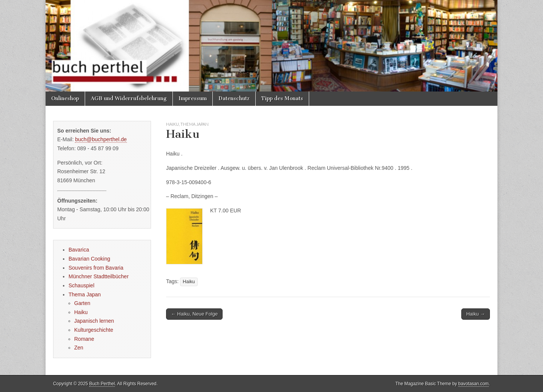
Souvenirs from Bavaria (96, 268)
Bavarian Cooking (89, 259)
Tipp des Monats (282, 98)
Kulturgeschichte (94, 330)
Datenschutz (234, 98)
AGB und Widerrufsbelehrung (129, 98)
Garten (82, 303)
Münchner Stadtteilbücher (99, 276)
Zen (79, 348)
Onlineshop (65, 98)
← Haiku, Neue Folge (194, 314)
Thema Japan (194, 124)
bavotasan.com (474, 384)
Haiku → (476, 314)
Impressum (193, 98)
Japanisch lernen (94, 321)
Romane (84, 339)
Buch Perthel (102, 384)
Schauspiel (82, 285)
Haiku (172, 124)
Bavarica (79, 250)
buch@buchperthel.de (101, 139)
